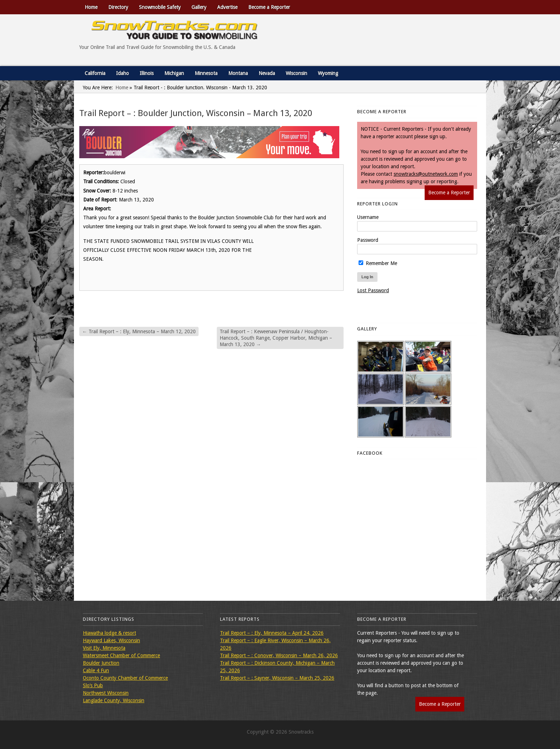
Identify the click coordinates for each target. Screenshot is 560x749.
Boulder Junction (101, 663)
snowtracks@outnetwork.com (426, 174)
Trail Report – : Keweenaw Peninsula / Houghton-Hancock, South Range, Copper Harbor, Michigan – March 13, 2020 (276, 338)
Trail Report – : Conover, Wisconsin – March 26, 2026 (279, 655)
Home (91, 7)
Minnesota (206, 73)
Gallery (199, 7)
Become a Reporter (269, 7)
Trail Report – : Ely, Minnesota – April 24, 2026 (272, 633)
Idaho (122, 73)
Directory (118, 7)
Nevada (267, 73)
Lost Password (373, 290)
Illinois (147, 73)
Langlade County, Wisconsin (114, 700)
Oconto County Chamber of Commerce (125, 678)
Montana (238, 73)
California (95, 73)
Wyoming (328, 73)
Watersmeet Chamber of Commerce (121, 655)
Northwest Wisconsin (106, 693)
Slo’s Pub (93, 685)
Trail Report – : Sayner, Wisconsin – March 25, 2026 (277, 678)
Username (368, 217)
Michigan (174, 73)
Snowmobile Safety (160, 7)
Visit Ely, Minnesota (104, 648)
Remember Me (378, 263)
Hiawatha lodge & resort (109, 633)
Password (368, 240)
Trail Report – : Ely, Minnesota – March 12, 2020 (139, 331)
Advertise (227, 7)
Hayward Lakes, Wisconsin (111, 640)
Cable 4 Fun (96, 670)
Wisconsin (296, 73)
